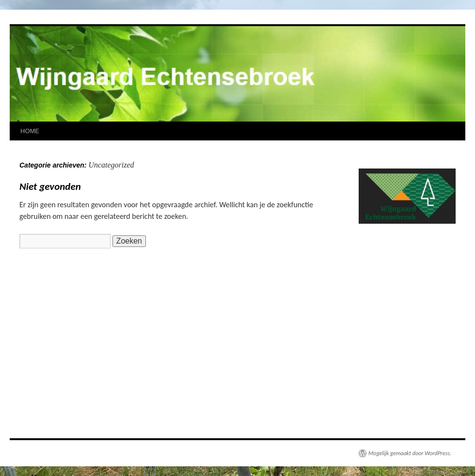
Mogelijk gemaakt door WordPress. (410, 453)
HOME (30, 131)
